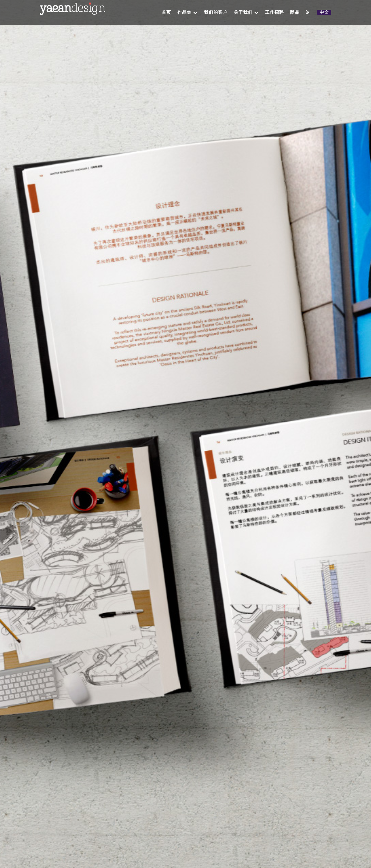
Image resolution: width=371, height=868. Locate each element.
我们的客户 (216, 12)
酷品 (295, 12)
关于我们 (246, 12)
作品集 (188, 12)
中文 (325, 13)
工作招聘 (274, 12)
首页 (166, 12)
